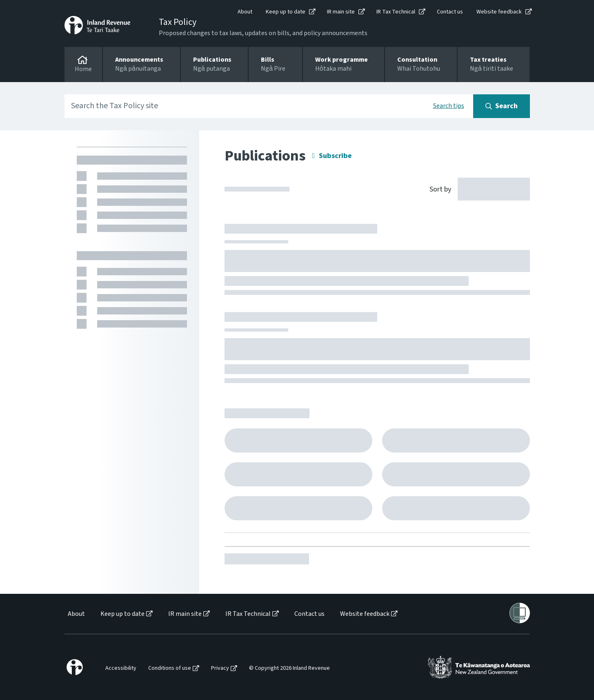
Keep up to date (286, 12)
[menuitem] (76, 614)
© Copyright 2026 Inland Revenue (289, 668)
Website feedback (499, 12)
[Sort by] (475, 189)
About (245, 12)
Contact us (450, 12)
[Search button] (502, 106)
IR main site (341, 12)
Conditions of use (170, 668)
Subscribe (335, 156)
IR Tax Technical (396, 12)
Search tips (449, 106)
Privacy (220, 668)
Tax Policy (178, 22)
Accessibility (121, 668)
